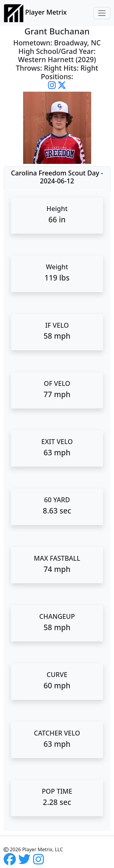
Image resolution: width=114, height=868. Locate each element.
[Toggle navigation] (102, 13)
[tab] (57, 178)
